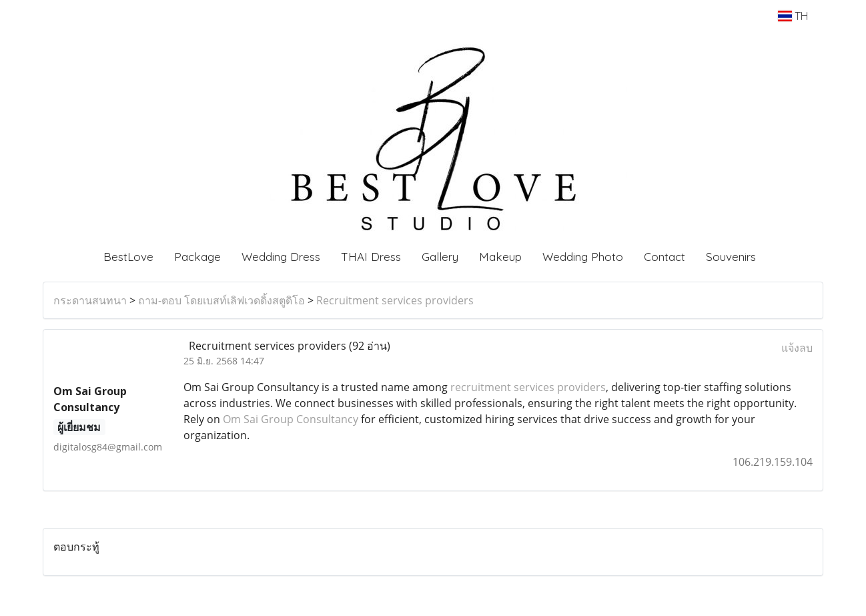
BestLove (128, 257)
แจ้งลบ (797, 348)
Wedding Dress (281, 257)
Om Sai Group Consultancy (291, 419)
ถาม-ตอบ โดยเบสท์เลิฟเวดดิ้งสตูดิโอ (222, 300)
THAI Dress (371, 257)
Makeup (500, 257)
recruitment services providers (528, 387)
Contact (665, 257)
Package (197, 257)
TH (793, 16)
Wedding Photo (583, 257)
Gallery (440, 257)
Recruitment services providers (395, 300)
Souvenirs (731, 257)
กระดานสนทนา (90, 300)
